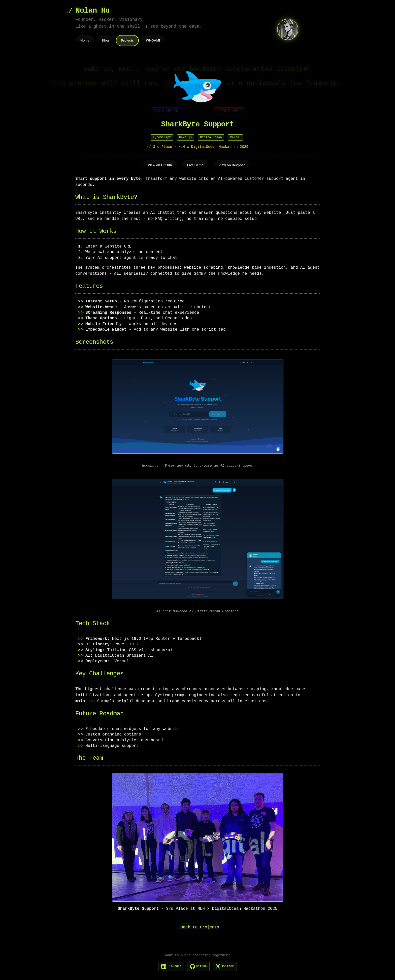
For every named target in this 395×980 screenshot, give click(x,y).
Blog (105, 40)
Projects (127, 40)
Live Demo (195, 165)
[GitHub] (198, 965)
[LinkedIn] (169, 965)
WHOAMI (153, 40)
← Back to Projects (198, 926)
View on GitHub (160, 165)
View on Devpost (232, 165)
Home (85, 40)
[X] (227, 965)
